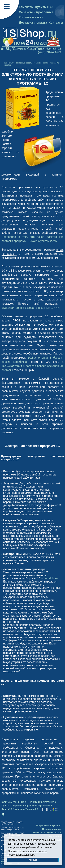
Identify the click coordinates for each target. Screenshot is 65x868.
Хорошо (33, 860)
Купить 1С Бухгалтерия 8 (43, 802)
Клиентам (26, 7)
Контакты (56, 23)
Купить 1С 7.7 (54, 833)
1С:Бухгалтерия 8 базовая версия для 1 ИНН (31, 308)
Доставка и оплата (33, 23)
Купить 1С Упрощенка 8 (14, 802)
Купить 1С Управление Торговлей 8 (20, 809)
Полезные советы (24, 63)
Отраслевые (44, 12)
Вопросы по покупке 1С (49, 825)
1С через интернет (51, 829)
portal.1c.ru (51, 578)
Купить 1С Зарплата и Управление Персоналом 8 (27, 806)
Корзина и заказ (31, 17)
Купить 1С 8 (44, 7)
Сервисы (26, 12)
